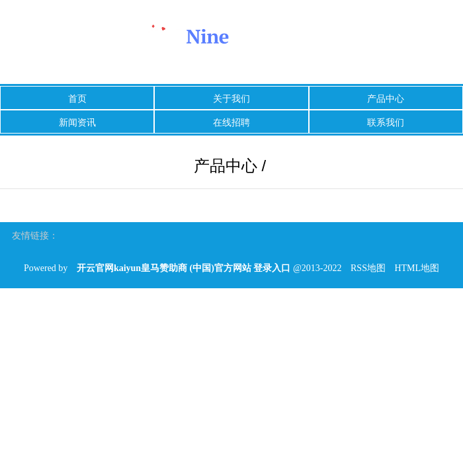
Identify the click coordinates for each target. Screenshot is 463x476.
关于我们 (232, 99)
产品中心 (386, 99)
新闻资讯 (77, 122)
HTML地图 (417, 268)
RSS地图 (368, 268)
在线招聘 (232, 122)
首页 (77, 99)
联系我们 (386, 122)
